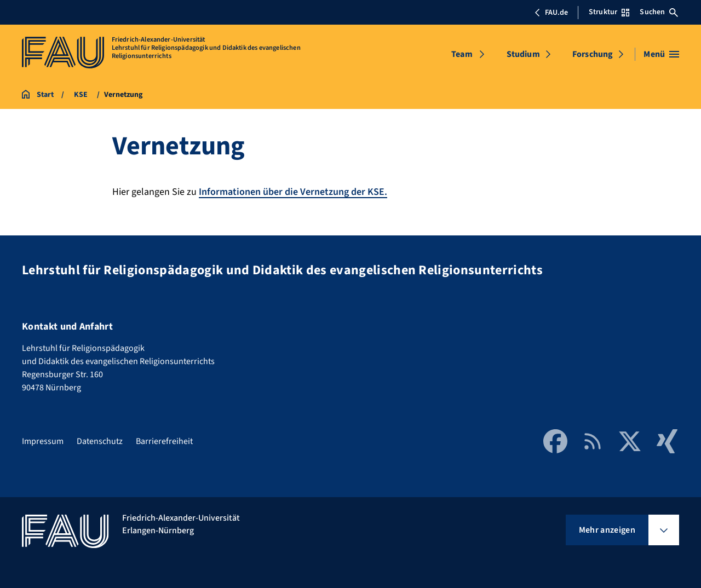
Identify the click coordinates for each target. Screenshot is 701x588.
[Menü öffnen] (661, 54)
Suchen (659, 12)
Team (462, 54)
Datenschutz (100, 441)
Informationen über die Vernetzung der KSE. (293, 192)
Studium (523, 54)
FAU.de (551, 13)
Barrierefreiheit (164, 441)
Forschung (593, 54)
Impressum (43, 441)
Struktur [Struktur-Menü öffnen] (609, 12)
